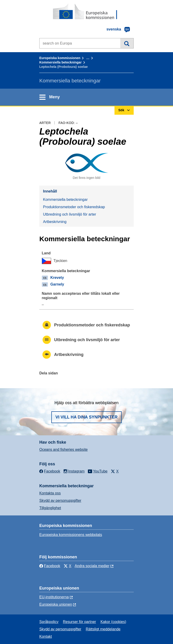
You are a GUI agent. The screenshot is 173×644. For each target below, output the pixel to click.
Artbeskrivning (55, 222)
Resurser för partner (79, 622)
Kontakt (46, 636)
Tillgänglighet (50, 508)
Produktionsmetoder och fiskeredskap (74, 207)
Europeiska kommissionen (60, 58)
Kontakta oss (50, 493)
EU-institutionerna (54, 597)
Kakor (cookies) (113, 622)
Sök (127, 43)
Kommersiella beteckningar (60, 62)
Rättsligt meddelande (103, 629)
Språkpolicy (49, 622)
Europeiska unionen (56, 604)
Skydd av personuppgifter (60, 501)
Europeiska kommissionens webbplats (71, 535)
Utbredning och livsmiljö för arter (70, 214)
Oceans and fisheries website (63, 450)
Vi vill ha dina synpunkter (86, 417)
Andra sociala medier (92, 566)
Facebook (50, 566)
